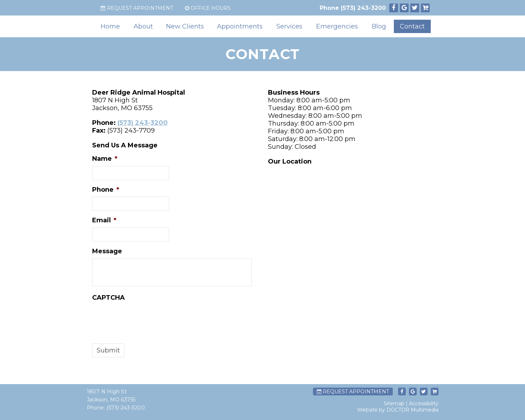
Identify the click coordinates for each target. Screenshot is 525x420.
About (143, 26)
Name (105, 159)
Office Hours (208, 8)
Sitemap (394, 403)
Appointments (240, 26)
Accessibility (424, 403)
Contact (412, 26)
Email (104, 220)
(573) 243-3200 (363, 8)
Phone (106, 190)
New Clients (185, 26)
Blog (379, 26)
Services (289, 26)
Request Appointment (137, 8)
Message (107, 251)
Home (110, 26)
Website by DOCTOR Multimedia (398, 410)
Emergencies (337, 26)
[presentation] (146, 318)
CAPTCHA (108, 298)
